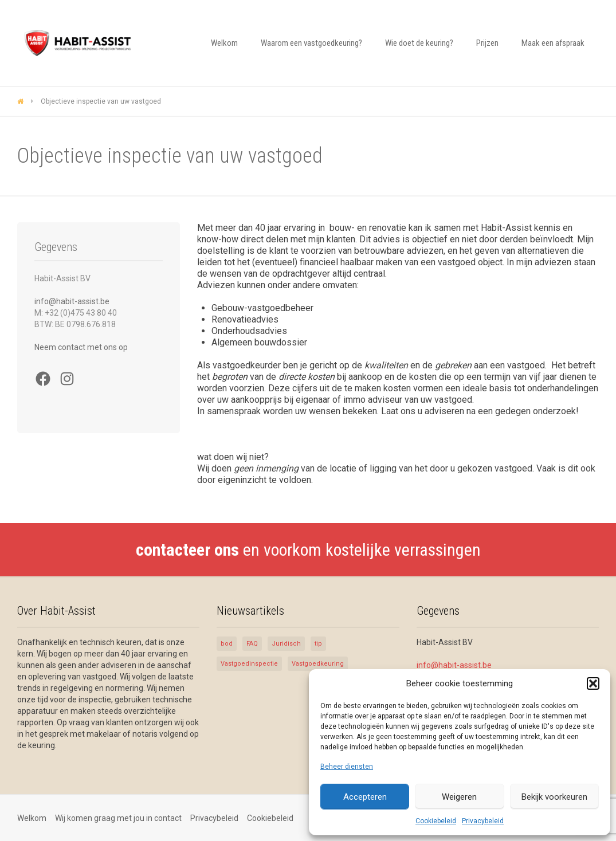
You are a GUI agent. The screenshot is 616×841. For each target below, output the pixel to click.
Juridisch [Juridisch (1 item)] (286, 644)
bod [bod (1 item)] (227, 644)
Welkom (224, 43)
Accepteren (365, 797)
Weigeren (459, 797)
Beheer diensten (347, 767)
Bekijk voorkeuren (554, 797)
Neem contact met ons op (81, 347)
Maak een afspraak (553, 43)
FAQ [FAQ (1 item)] (252, 644)
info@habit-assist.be (72, 301)
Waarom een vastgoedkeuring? (311, 43)
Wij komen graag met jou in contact (118, 818)
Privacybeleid (483, 821)
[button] (593, 683)
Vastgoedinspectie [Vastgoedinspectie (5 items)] (249, 664)
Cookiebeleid (436, 821)
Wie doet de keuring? (419, 43)
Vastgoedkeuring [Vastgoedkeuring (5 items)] (318, 664)
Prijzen (487, 43)
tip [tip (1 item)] (318, 644)
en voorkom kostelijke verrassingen (308, 550)
